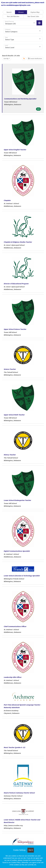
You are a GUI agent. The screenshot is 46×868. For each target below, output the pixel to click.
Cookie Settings (19, 850)
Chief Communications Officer (15, 626)
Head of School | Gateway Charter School (19, 793)
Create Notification (35, 58)
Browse (21, 12)
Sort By (6, 58)
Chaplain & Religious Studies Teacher (18, 242)
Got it (31, 850)
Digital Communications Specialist (17, 551)
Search (9, 12)
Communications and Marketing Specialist (20, 99)
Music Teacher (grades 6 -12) (14, 747)
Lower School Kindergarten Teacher (17, 500)
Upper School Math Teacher (14, 415)
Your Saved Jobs (33, 16)
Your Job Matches (13, 16)
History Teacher (10, 455)
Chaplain (7, 200)
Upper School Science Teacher (15, 329)
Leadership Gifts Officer (13, 677)
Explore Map (35, 12)
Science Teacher (10, 369)
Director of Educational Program (16, 284)
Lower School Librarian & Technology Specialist (22, 576)
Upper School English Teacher (15, 150)
